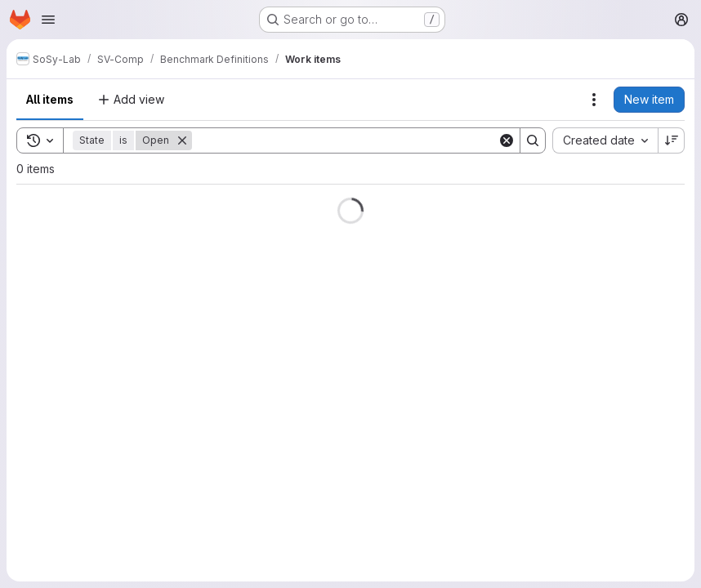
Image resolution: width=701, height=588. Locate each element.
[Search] (345, 140)
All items (50, 99)
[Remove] (182, 140)
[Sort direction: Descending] (672, 140)
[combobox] (605, 140)
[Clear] (507, 140)
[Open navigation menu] (48, 20)
